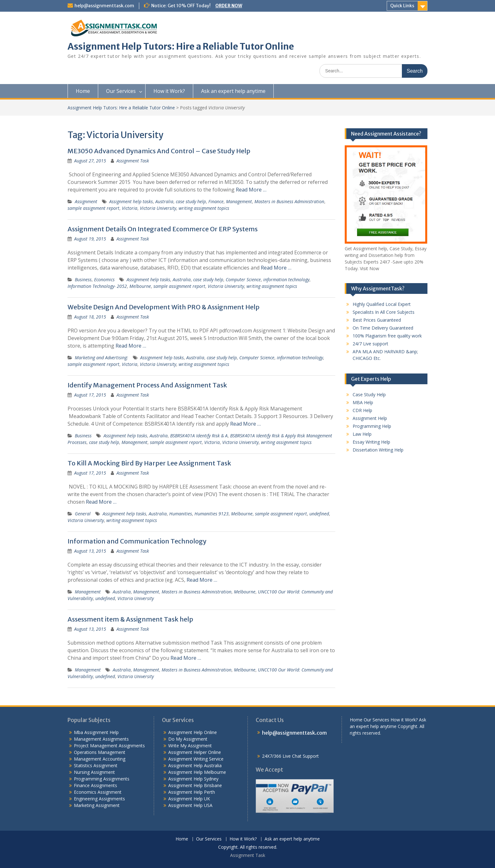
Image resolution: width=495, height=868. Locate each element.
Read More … (251, 190)
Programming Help (372, 426)
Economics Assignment (98, 792)
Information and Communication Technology (137, 541)
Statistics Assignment (96, 765)
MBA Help (363, 402)
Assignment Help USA (190, 805)
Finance (216, 201)
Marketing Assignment (97, 805)
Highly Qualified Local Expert (382, 304)
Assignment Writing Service (196, 759)
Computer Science (243, 279)
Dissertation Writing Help (378, 450)
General (83, 514)
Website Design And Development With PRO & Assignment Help (164, 307)
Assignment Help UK (189, 799)
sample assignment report (93, 208)
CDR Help (362, 410)
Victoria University (158, 208)
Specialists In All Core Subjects (384, 312)
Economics (104, 279)
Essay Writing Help (371, 442)
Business (83, 279)
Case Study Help (369, 395)
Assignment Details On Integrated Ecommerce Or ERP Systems (163, 229)
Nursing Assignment (94, 772)
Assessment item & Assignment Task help (130, 619)
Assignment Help (370, 418)
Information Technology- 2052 (97, 286)
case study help (191, 201)
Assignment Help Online (193, 732)
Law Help (362, 434)
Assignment (86, 201)
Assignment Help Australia (195, 765)
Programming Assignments (102, 779)
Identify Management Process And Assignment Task (147, 385)
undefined (319, 514)
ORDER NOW (229, 6)
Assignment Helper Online (195, 752)
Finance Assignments (95, 785)
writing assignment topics (204, 208)
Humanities (181, 514)
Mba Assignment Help (96, 732)
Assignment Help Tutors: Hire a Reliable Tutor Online (181, 46)
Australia (164, 201)
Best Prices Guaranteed (377, 320)
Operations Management (100, 752)
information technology (286, 279)
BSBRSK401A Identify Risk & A (199, 436)
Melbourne (140, 286)
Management (239, 201)
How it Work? (169, 91)
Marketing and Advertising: (101, 358)
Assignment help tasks (131, 201)
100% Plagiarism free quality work (387, 336)
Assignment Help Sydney (193, 779)
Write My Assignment (190, 746)
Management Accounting (100, 759)
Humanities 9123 (212, 514)
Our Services (121, 91)
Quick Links (402, 6)
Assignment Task (133, 161)
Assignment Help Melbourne (197, 772)
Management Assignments (101, 739)
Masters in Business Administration (289, 201)
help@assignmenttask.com (104, 6)
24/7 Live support (370, 344)
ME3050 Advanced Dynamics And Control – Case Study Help (159, 151)
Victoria (130, 208)
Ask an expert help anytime (233, 91)
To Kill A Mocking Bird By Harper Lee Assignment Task (149, 463)
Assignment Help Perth (192, 792)
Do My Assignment (188, 739)
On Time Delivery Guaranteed (383, 328)
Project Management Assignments (109, 746)
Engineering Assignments (99, 799)
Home (83, 91)
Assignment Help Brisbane (195, 785)
